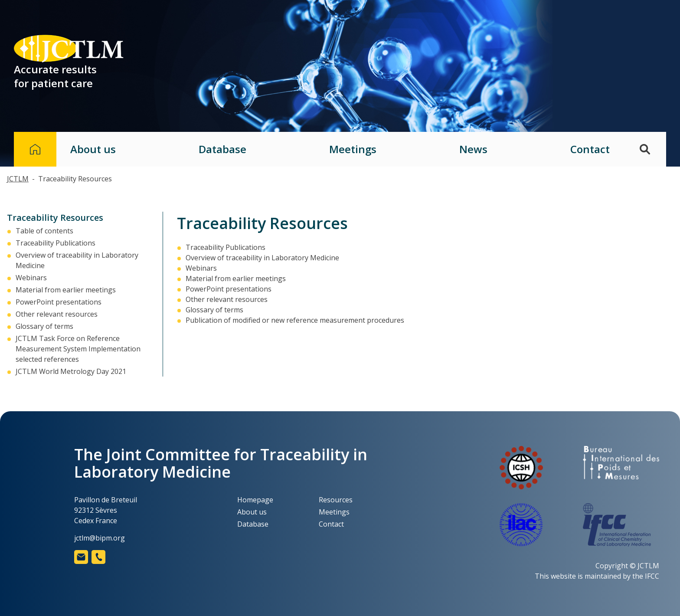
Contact (590, 149)
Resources (336, 500)
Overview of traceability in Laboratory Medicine (262, 258)
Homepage (255, 500)
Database (222, 149)
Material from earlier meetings (66, 290)
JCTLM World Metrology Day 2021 (71, 371)
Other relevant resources (57, 314)
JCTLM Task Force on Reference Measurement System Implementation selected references (78, 349)
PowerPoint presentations (59, 302)
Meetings (353, 149)
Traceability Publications (56, 243)
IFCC (652, 576)
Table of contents (44, 231)
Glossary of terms (44, 326)
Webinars (31, 278)
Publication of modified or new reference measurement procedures (295, 320)
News (473, 149)
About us (93, 149)
